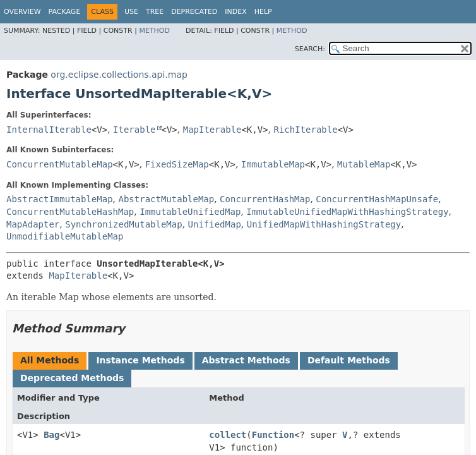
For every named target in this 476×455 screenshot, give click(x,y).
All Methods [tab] (50, 360)
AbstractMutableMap (166, 199)
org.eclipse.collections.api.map (119, 75)
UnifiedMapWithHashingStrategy (324, 224)
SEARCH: (310, 49)
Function (273, 435)
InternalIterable (49, 130)
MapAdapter (33, 224)
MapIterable (212, 130)
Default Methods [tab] (349, 360)
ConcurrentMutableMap (60, 164)
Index (235, 12)
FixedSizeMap (177, 164)
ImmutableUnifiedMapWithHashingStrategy (347, 212)
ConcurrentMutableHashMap (70, 212)
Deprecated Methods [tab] (72, 378)
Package (65, 12)
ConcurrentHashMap (265, 199)
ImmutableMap (273, 164)
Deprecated (194, 12)
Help (263, 12)
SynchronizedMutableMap (123, 224)
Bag (51, 435)
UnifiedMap (215, 224)
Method (154, 31)
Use (131, 12)
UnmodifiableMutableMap (65, 236)
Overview (22, 12)
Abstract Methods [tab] (246, 360)
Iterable (134, 130)
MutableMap (364, 164)
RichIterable (305, 130)
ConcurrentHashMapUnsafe (377, 199)
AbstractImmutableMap (60, 199)
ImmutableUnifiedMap (190, 212)
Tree (155, 12)
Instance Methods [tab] (140, 360)
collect (228, 435)
